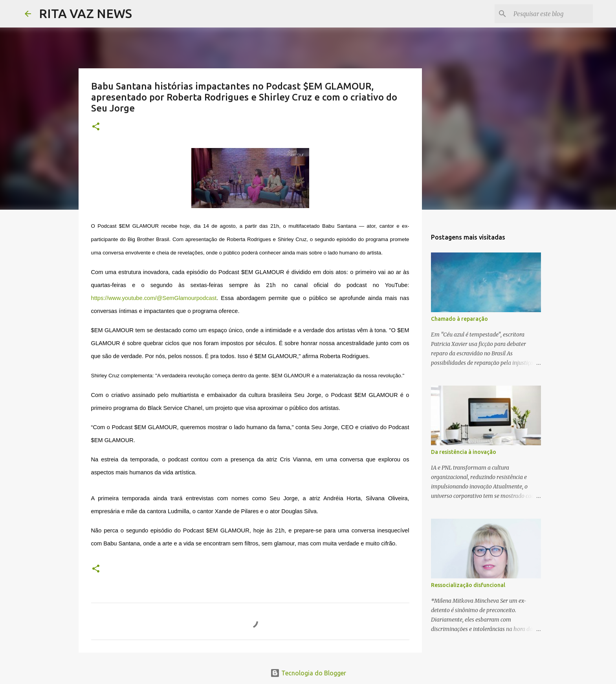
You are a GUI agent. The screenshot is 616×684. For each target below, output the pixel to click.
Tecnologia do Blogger (308, 673)
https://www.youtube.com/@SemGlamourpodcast (154, 298)
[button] (96, 127)
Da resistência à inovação (464, 452)
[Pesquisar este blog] (552, 14)
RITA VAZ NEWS (85, 13)
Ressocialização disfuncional (468, 585)
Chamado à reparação (459, 319)
